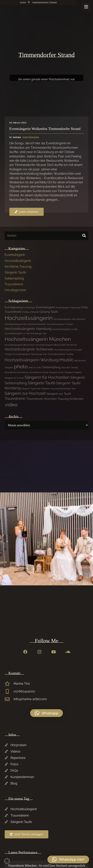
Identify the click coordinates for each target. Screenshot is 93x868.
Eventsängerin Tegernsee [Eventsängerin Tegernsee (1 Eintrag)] (68, 308)
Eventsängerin (15, 255)
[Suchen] (46, 236)
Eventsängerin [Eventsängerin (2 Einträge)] (46, 307)
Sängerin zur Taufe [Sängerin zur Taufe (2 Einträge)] (59, 394)
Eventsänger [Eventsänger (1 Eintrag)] (29, 308)
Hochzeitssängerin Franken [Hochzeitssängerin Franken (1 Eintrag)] (60, 324)
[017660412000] (9, 691)
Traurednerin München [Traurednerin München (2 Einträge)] (42, 399)
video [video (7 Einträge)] (11, 405)
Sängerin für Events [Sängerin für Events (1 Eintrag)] (14, 378)
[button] (47, 713)
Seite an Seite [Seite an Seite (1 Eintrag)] (35, 367)
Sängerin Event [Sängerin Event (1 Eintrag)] (56, 372)
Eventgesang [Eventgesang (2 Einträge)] (13, 307)
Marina (17, 137)
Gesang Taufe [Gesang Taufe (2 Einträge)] (49, 312)
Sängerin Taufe (15, 272)
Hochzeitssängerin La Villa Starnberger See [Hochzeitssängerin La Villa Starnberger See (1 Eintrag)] (26, 333)
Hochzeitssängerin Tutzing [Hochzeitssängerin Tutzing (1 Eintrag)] (60, 354)
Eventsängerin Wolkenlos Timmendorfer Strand (45, 129)
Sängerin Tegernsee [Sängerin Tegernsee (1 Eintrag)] (31, 389)
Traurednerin (14, 284)
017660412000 (24, 691)
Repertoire (18, 758)
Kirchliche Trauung (18, 267)
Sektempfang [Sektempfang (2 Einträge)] (51, 367)
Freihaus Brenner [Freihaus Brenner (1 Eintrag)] (31, 312)
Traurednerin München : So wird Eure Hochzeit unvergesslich (47, 866)
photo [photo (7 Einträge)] (21, 367)
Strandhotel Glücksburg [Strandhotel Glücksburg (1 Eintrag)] (17, 372)
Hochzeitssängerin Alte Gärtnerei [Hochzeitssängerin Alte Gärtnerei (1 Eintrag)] (69, 319)
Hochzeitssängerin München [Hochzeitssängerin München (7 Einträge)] (38, 339)
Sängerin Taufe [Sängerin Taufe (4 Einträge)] (42, 383)
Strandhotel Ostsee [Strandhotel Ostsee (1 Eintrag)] (39, 372)
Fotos (14, 764)
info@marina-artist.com (30, 699)
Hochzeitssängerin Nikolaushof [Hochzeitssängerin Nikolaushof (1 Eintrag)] (20, 345)
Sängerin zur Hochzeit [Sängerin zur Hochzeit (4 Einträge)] (25, 393)
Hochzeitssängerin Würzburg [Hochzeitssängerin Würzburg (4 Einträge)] (32, 360)
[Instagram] (39, 652)
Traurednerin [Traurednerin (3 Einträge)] (15, 399)
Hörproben (18, 745)
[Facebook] (25, 652)
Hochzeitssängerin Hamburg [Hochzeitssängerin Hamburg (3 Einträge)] (28, 329)
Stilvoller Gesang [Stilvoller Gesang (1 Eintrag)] (70, 367)
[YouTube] (54, 652)
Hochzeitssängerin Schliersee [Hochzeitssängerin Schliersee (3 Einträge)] (29, 349)
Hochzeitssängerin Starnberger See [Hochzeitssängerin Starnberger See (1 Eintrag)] (30, 354)
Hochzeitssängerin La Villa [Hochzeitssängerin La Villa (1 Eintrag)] (65, 329)
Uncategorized (15, 290)
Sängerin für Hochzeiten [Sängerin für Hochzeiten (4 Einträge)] (47, 377)
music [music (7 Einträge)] (66, 360)
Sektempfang (14, 278)
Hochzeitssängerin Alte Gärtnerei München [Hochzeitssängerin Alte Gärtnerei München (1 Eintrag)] (25, 324)
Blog (14, 783)
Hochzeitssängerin (18, 261)
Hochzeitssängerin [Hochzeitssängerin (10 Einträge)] (29, 318)
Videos (15, 751)
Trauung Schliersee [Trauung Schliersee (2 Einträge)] (71, 399)
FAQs (14, 771)
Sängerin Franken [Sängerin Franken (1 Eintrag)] (73, 372)
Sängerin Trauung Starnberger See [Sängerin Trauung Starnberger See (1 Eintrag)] (58, 389)
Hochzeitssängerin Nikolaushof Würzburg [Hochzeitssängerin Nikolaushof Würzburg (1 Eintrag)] (56, 345)
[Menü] (86, 7)
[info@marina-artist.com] (9, 699)
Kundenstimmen (22, 777)
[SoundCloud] (68, 652)
